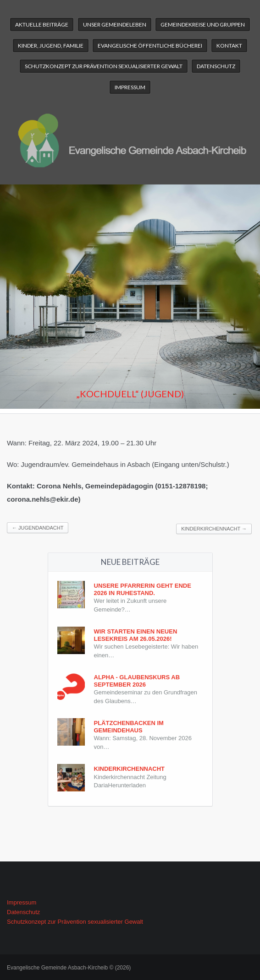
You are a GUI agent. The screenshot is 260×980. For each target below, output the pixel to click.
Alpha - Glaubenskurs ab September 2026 (137, 681)
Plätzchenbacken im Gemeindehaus (129, 727)
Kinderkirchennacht (214, 529)
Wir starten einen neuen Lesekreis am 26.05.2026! (136, 635)
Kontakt (229, 46)
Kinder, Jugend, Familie (51, 46)
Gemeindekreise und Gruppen (203, 24)
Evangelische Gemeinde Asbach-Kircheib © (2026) (69, 968)
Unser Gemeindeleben (115, 24)
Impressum (130, 87)
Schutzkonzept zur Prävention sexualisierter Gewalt (104, 66)
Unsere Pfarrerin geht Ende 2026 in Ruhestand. (143, 589)
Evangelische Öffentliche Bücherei (150, 46)
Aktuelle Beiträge (42, 24)
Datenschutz (216, 66)
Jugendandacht (38, 528)
